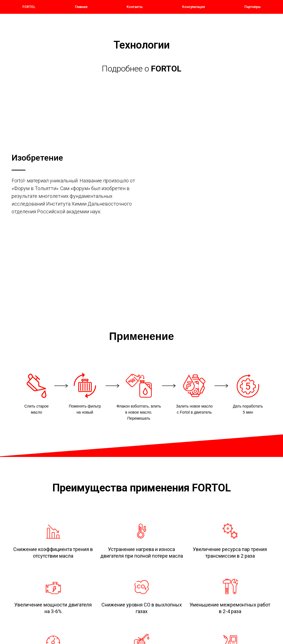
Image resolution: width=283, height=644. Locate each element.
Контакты (135, 7)
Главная (81, 7)
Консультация (193, 7)
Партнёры (252, 7)
